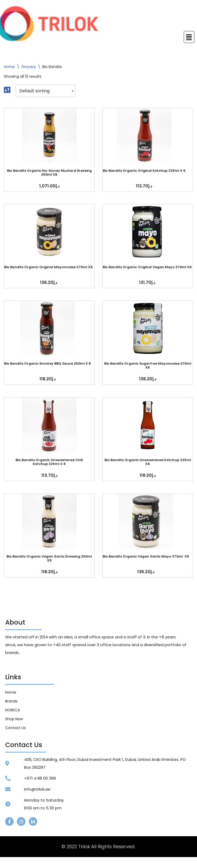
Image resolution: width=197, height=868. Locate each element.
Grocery (29, 67)
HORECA (12, 711)
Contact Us (15, 729)
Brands (11, 702)
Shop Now (14, 720)
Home (9, 67)
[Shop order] (45, 91)
